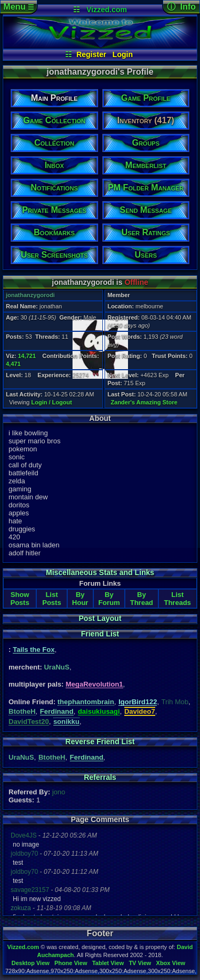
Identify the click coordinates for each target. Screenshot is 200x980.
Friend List (100, 634)
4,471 (13, 364)
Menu (18, 7)
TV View (140, 963)
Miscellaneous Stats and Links (100, 572)
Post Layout (100, 618)
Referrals (100, 777)
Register (91, 54)
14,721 (27, 356)
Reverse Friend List (100, 742)
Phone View (71, 963)
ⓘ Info (181, 7)
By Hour (80, 599)
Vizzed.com (107, 10)
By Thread (142, 599)
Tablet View (108, 963)
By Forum (109, 599)
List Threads (177, 599)
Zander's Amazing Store (144, 402)
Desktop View (30, 963)
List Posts (51, 599)
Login (123, 54)
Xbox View (171, 963)
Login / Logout (52, 402)
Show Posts (19, 599)
